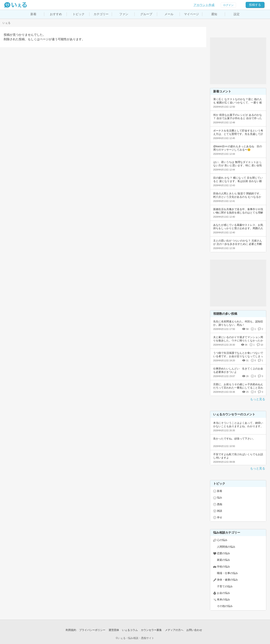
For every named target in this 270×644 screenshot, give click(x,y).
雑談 (220, 511)
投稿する (255, 5)
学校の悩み (223, 567)
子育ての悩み (225, 586)
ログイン (228, 5)
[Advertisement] (238, 61)
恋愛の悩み (223, 553)
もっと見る (258, 399)
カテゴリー (101, 14)
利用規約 (71, 630)
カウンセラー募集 (151, 630)
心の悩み (222, 540)
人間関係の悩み (226, 547)
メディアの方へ (174, 630)
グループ (146, 14)
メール (169, 14)
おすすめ (56, 14)
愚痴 (220, 504)
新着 (33, 14)
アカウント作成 (204, 5)
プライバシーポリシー (92, 630)
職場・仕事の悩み (227, 573)
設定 (237, 14)
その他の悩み (225, 606)
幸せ (220, 517)
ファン (124, 14)
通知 (214, 14)
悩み (220, 498)
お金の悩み (223, 593)
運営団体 (114, 630)
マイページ (191, 14)
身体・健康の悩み (227, 580)
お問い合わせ (194, 630)
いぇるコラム (130, 630)
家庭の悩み (223, 560)
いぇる (7, 23)
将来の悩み (223, 599)
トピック (79, 14)
